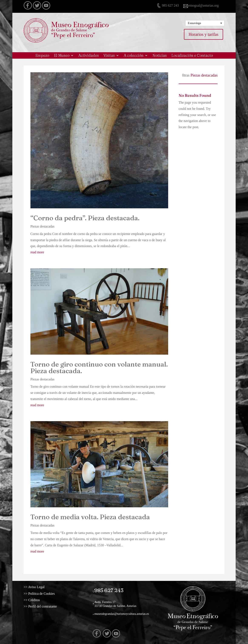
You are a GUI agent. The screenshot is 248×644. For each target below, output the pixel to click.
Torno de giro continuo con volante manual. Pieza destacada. (99, 368)
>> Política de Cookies (46, 593)
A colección (134, 56)
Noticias (160, 56)
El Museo (62, 56)
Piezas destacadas (42, 226)
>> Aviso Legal (43, 587)
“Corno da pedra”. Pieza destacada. (85, 218)
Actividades (89, 56)
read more (37, 252)
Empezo (42, 56)
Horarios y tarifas (204, 34)
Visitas (109, 56)
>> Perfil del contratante (47, 606)
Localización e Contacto (192, 56)
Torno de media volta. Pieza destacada (90, 517)
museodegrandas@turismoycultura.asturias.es (123, 610)
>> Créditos (42, 600)
